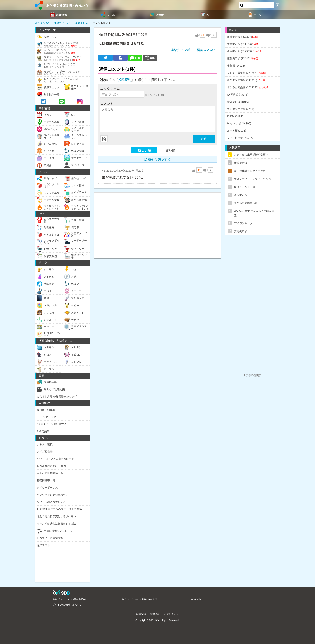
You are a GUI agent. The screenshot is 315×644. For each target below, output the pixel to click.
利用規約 (141, 614)
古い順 (171, 150)
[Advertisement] (157, 223)
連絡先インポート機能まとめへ (194, 50)
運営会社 (155, 614)
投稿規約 (125, 80)
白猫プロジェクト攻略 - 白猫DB (69, 599)
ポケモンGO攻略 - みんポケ (67, 5)
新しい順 (144, 150)
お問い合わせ (171, 614)
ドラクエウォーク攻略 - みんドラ (140, 599)
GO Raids (196, 599)
